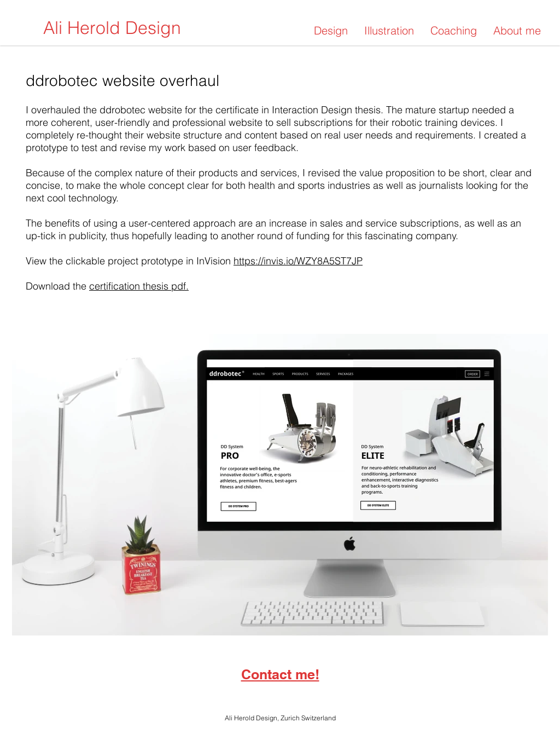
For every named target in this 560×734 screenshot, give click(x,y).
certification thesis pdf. (139, 286)
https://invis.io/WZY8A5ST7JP (298, 261)
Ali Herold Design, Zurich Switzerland (280, 718)
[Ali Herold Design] (112, 28)
